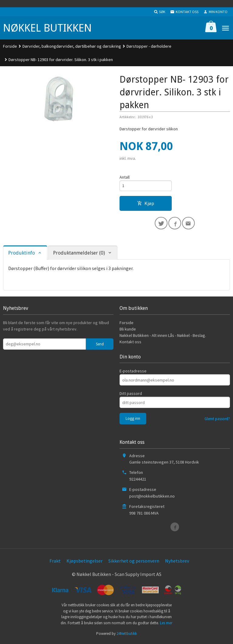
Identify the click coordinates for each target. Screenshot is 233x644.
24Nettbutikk (127, 635)
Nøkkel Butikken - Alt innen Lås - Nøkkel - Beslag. (163, 337)
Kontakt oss (130, 343)
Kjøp (146, 204)
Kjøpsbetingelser (84, 562)
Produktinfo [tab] (22, 254)
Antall (125, 177)
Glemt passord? (217, 420)
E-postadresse (133, 372)
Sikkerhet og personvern (134, 562)
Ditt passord (131, 395)
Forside (10, 46)
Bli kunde (128, 331)
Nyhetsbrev (177, 562)
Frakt (55, 562)
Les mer (166, 624)
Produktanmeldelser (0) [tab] (79, 254)
